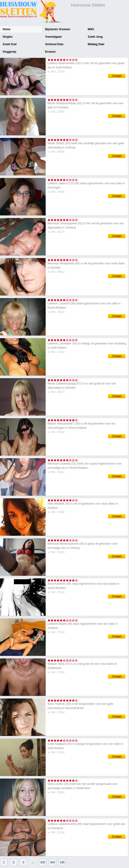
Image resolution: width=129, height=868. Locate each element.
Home (6, 29)
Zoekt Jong (95, 37)
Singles (8, 37)
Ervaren (50, 52)
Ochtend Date (54, 44)
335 (62, 862)
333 (43, 862)
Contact (117, 76)
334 (52, 862)
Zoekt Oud (9, 44)
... (33, 862)
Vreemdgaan (53, 37)
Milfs (91, 29)
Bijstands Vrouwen (58, 29)
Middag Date (96, 44)
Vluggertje (9, 52)
